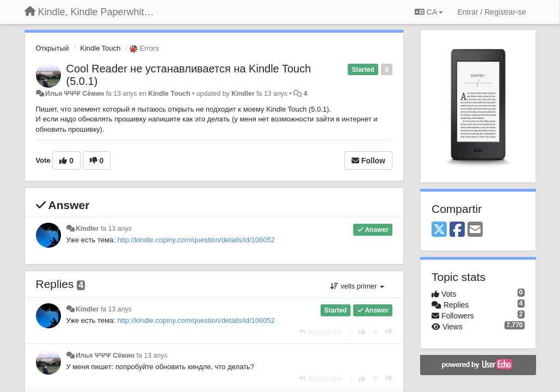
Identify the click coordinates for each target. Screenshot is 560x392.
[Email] (475, 230)
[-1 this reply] (389, 332)
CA (429, 12)
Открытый (53, 48)
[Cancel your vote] (376, 332)
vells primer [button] (357, 286)
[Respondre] (321, 332)
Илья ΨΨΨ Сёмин (75, 94)
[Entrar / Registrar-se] (491, 12)
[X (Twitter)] (439, 230)
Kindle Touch (100, 48)
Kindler (243, 94)
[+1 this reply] (362, 332)
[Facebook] (457, 230)
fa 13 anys (116, 229)
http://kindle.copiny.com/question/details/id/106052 (196, 240)
